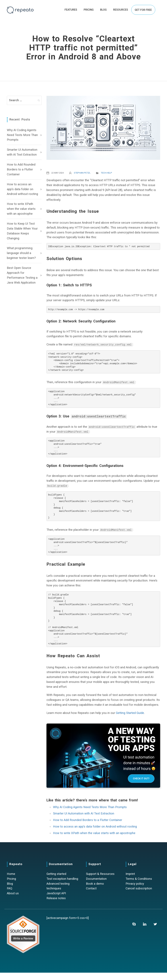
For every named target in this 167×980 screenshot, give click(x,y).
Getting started (56, 881)
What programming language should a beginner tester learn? (21, 253)
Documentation (96, 886)
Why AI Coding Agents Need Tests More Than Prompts (22, 135)
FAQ (10, 896)
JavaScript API (56, 901)
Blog (10, 891)
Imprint (130, 881)
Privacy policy (135, 891)
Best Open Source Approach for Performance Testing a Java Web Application (22, 275)
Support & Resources (100, 881)
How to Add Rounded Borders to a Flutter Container (21, 169)
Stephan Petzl (82, 173)
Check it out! (141, 786)
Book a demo (95, 891)
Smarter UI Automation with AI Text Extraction (22, 152)
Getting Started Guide (130, 720)
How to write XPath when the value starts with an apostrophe (21, 209)
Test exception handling (62, 886)
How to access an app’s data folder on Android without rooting (22, 189)
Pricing (11, 886)
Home (11, 881)
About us (13, 901)
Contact (91, 896)
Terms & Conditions (139, 886)
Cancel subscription (139, 896)
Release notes (56, 906)
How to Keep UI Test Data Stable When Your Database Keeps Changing (22, 231)
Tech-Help (106, 173)
